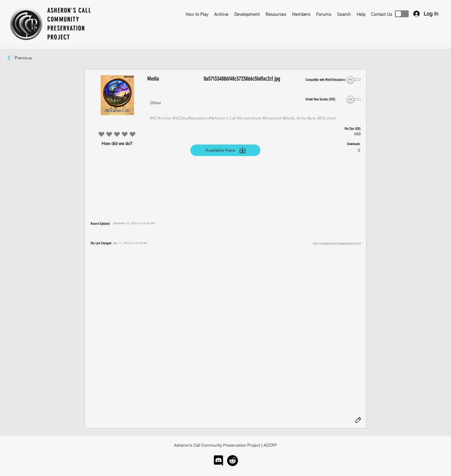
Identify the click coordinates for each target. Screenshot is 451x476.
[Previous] (26, 58)
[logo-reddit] (233, 461)
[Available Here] (225, 150)
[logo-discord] (218, 461)
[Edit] (358, 420)
